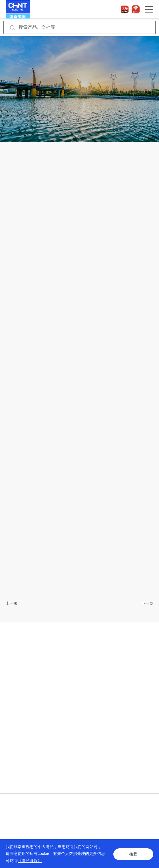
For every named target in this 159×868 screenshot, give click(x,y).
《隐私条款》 (30, 861)
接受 (133, 853)
